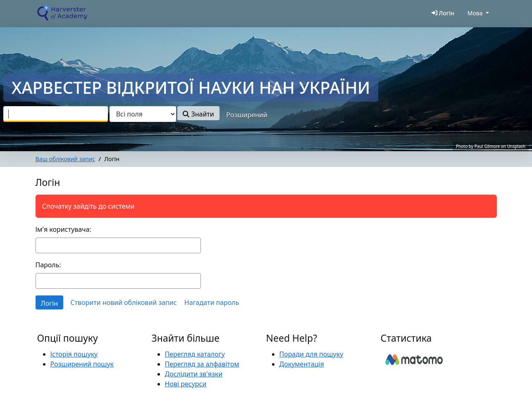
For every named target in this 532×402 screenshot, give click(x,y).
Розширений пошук (82, 364)
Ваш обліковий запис (66, 159)
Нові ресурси (186, 384)
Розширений (247, 115)
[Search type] (143, 114)
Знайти (198, 114)
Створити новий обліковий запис (123, 302)
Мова (475, 13)
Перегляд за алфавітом (202, 364)
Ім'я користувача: (63, 229)
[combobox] (56, 114)
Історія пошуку (74, 354)
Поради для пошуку (311, 354)
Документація (302, 364)
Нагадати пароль (212, 302)
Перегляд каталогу (195, 354)
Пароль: (48, 265)
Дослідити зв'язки (194, 374)
